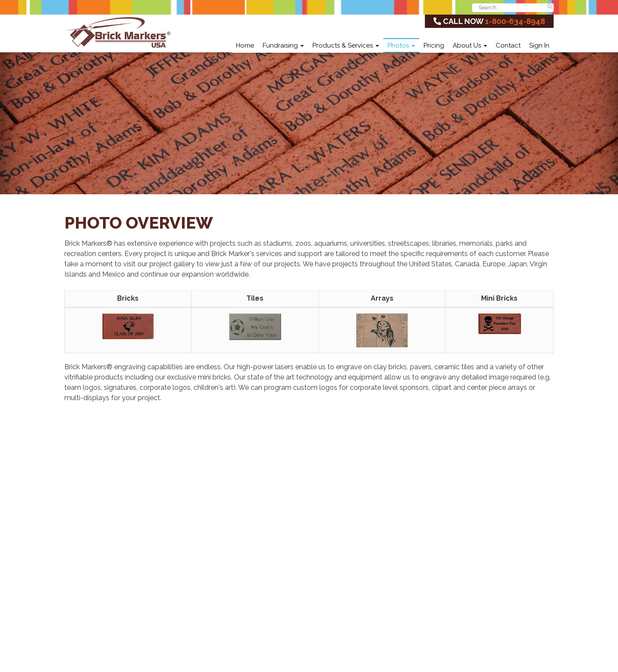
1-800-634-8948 (515, 21)
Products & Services (346, 45)
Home (245, 45)
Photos (401, 45)
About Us (470, 45)
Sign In (539, 45)
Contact (508, 45)
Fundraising (283, 45)
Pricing (434, 45)
